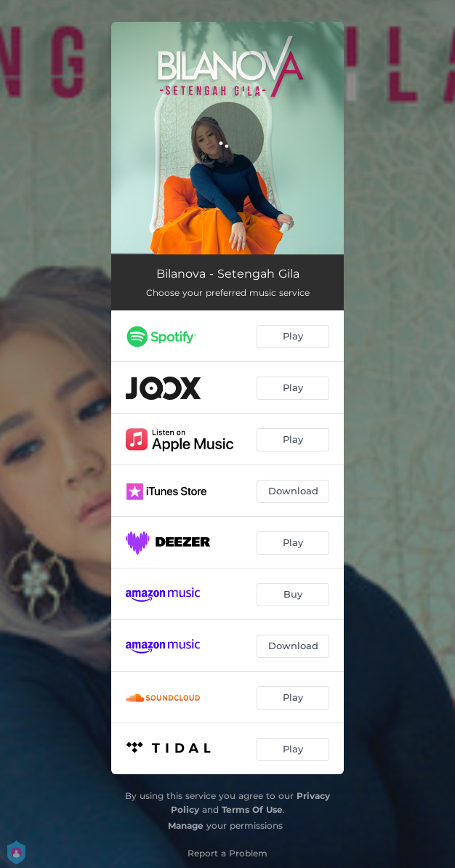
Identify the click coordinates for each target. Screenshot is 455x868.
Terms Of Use (252, 809)
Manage (186, 825)
